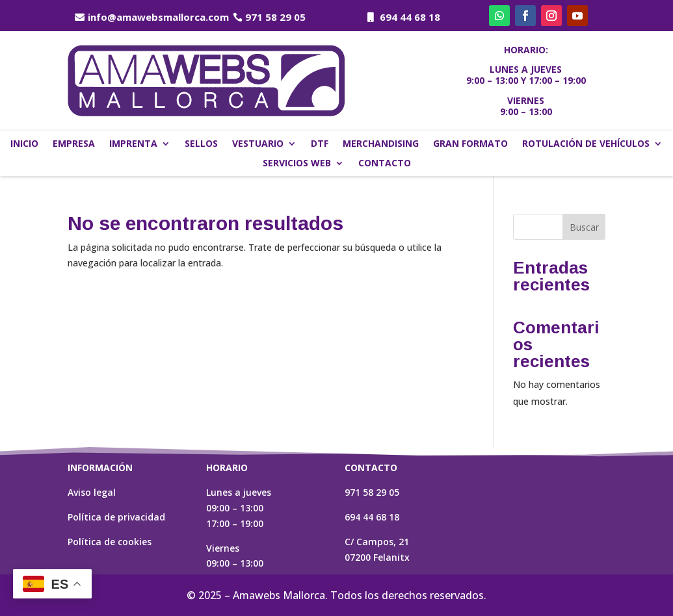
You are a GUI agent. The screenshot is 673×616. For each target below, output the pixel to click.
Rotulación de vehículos (586, 144)
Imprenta (133, 144)
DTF (320, 144)
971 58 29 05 (275, 17)
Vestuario (258, 144)
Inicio (24, 144)
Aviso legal (92, 492)
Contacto (385, 164)
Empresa (74, 144)
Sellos (201, 144)
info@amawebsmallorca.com (158, 17)
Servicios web (297, 164)
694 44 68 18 (410, 17)
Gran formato (470, 144)
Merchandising (381, 144)
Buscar (584, 227)
